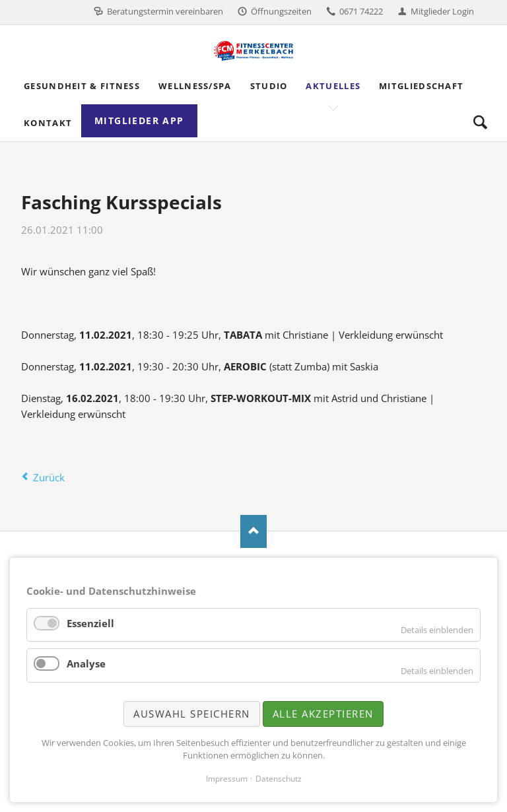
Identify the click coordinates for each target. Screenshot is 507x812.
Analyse (86, 663)
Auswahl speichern (192, 714)
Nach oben (253, 531)
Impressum (227, 779)
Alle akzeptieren (323, 714)
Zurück (49, 477)
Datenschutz (279, 779)
